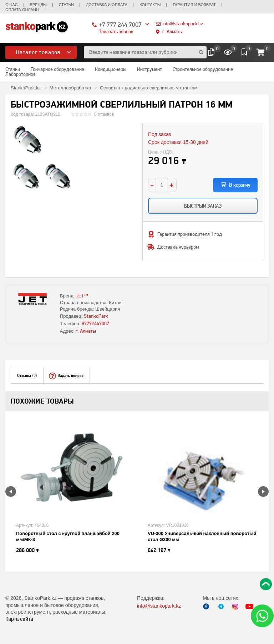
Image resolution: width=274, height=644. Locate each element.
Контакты (150, 5)
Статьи (66, 5)
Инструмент (149, 69)
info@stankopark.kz (183, 24)
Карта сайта (19, 619)
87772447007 (95, 323)
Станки (13, 69)
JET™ (82, 296)
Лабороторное (21, 74)
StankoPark (96, 316)
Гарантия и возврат (194, 5)
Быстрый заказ (203, 206)
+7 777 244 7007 (120, 24)
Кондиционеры (111, 69)
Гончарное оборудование (57, 69)
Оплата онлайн (22, 10)
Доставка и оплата (107, 5)
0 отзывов (104, 114)
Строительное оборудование (203, 69)
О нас (12, 5)
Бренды (38, 5)
